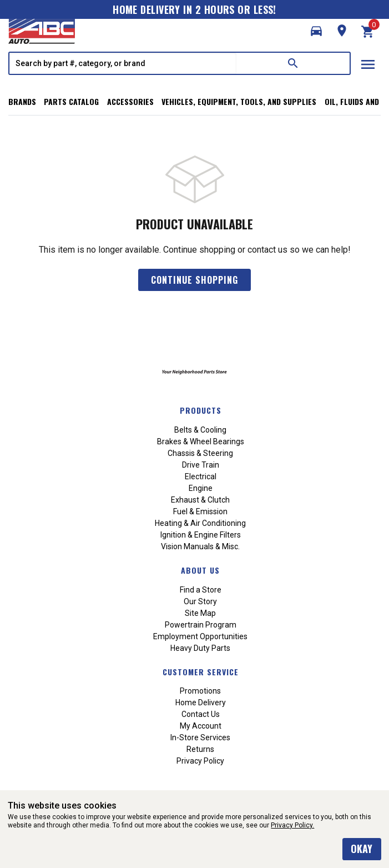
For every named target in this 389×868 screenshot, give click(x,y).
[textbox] (123, 63)
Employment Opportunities (200, 636)
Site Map (200, 613)
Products (201, 410)
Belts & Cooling (200, 430)
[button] (316, 31)
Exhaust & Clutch (200, 500)
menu (368, 64)
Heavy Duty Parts (200, 648)
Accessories (130, 101)
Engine (201, 488)
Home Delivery (201, 703)
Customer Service (201, 672)
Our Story (200, 601)
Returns (200, 749)
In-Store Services (200, 737)
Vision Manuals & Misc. (200, 546)
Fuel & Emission (200, 511)
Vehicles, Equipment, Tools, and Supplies (239, 101)
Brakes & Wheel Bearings (201, 441)
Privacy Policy (200, 761)
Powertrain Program (201, 625)
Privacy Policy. (292, 825)
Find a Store (201, 590)
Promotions (200, 691)
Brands (22, 101)
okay (362, 849)
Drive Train (201, 465)
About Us (200, 570)
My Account (201, 726)
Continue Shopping (195, 280)
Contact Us (201, 714)
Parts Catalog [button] (71, 101)
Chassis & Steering (200, 453)
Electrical (201, 476)
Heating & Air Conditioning (200, 523)
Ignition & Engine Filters (201, 535)
